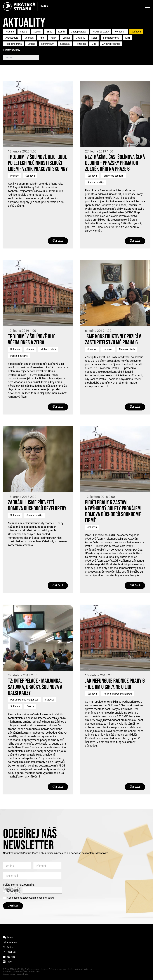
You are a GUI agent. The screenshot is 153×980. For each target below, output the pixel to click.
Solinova (65, 44)
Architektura (12, 38)
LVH (128, 38)
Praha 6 (10, 32)
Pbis (42, 38)
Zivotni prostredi (111, 44)
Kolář (94, 38)
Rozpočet (81, 44)
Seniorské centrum (114, 176)
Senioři (30, 349)
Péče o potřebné (19, 356)
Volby (54, 38)
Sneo (49, 32)
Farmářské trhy (111, 38)
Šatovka (50, 700)
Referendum (48, 44)
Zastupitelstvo (79, 32)
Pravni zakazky (101, 32)
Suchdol (92, 349)
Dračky (30, 706)
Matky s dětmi (48, 349)
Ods (94, 44)
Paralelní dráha (14, 44)
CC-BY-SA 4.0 (21, 969)
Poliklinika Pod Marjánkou (24, 700)
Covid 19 (81, 38)
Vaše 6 (24, 32)
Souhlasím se (30, 898)
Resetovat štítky (12, 50)
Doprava (29, 38)
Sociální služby (96, 182)
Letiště (31, 44)
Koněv (62, 32)
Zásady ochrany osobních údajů (16, 974)
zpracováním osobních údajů (38, 898)
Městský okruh (127, 349)
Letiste (66, 38)
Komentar (120, 32)
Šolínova (136, 32)
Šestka (37, 32)
